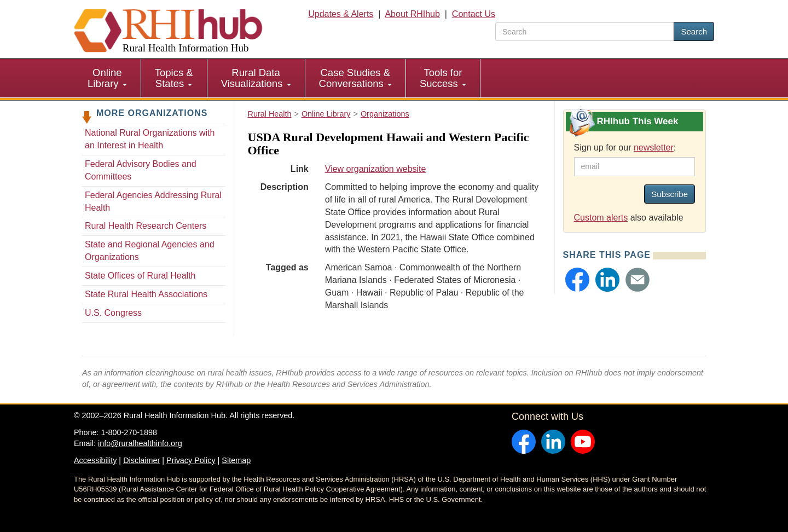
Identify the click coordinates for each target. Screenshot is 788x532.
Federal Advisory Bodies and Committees (141, 170)
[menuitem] (108, 78)
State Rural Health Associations (146, 294)
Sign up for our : (625, 148)
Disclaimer (141, 460)
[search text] (585, 31)
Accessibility (95, 460)
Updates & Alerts (341, 14)
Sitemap (236, 460)
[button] (577, 280)
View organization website (376, 169)
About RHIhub (412, 14)
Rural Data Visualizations (256, 78)
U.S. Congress (113, 313)
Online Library (107, 78)
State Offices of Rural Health (140, 276)
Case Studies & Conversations (355, 78)
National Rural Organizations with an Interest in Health (150, 139)
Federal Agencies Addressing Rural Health (153, 201)
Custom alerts (601, 218)
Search (694, 31)
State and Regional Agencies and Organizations (150, 251)
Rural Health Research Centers (146, 226)
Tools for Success (443, 78)
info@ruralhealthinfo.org (140, 443)
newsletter (654, 148)
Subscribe (670, 194)
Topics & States (174, 78)
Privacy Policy (191, 460)
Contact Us (474, 14)
